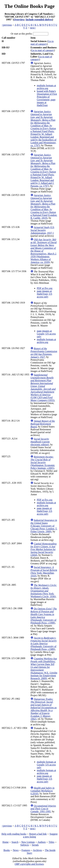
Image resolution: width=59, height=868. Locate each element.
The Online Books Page (29, 6)
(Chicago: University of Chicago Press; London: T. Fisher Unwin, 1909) (44, 526)
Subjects (25, 845)
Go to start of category (42, 43)
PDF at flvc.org (45, 288)
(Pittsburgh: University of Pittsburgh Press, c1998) (44, 616)
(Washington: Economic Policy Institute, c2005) (43, 462)
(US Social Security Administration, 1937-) (42, 230)
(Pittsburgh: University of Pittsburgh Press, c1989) (44, 644)
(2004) (44, 549)
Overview (19, 20)
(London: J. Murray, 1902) (44, 709)
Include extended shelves (39, 20)
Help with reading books (14, 834)
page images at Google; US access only (46, 334)
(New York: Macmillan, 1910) (44, 571)
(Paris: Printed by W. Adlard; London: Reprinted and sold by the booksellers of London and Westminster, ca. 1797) (43, 128)
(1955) (43, 388)
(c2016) (42, 791)
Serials (35, 845)
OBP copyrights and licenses (29, 864)
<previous (7, 25)
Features (26, 850)
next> (33, 28)
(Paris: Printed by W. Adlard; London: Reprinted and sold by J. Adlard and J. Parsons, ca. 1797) (43, 170)
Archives (37, 850)
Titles (51, 842)
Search (15, 842)
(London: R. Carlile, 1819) (44, 207)
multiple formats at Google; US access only (46, 765)
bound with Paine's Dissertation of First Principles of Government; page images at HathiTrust (47, 98)
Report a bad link (38, 834)
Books (7, 850)
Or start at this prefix (21, 34)
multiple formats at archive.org (46, 87)
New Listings (28, 842)
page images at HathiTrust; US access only (45, 294)
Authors (42, 842)
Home (6, 842)
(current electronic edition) (40, 442)
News (16, 850)
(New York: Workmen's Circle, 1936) (44, 591)
